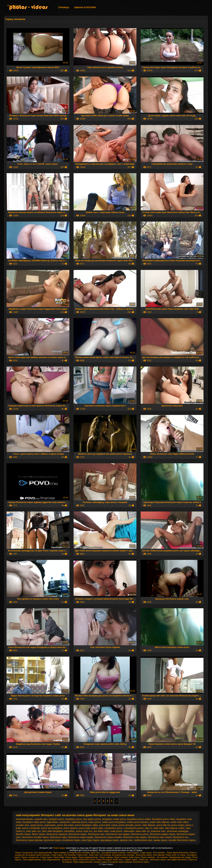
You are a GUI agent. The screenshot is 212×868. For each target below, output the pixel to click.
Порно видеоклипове (88, 857)
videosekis (129, 831)
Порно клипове (121, 857)
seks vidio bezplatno (52, 831)
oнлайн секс (22, 825)
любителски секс (143, 840)
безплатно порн (58, 837)
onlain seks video (179, 822)
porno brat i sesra (108, 825)
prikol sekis (97, 828)
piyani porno (37, 825)
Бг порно (182, 855)
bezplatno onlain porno (114, 819)
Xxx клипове (105, 855)
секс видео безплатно (177, 860)
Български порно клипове (114, 853)
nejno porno (95, 822)
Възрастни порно (70, 860)
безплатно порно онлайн (108, 837)
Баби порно (134, 857)
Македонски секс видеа (180, 857)
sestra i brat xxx (84, 831)
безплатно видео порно (162, 834)
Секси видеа (133, 853)
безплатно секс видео (135, 837)
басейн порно (23, 834)
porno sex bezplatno (52, 828)
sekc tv (148, 828)
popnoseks (50, 825)
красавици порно (110, 840)
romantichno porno (134, 828)
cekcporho (65, 822)
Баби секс (95, 853)
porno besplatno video (87, 825)
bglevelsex (53, 822)
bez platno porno (92, 819)
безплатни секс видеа (118, 834)
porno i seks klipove (145, 825)
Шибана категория (85, 8)
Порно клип (82, 855)
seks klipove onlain (175, 828)
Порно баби (59, 857)
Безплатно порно (144, 855)
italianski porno (79, 822)
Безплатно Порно (87, 860)
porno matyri (178, 825)
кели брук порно (90, 840)
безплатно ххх (180, 837)
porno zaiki (85, 828)
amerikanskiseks (24, 819)
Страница (64, 8)
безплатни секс (96, 834)
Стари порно (146, 853)
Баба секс (144, 860)
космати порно (100, 862)
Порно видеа (13, 6)
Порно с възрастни (24, 853)
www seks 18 (143, 831)
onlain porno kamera (138, 822)
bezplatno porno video (164, 819)
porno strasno (71, 828)
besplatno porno (74, 819)
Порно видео (59, 848)
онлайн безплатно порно (182, 840)
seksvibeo (69, 831)
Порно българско (104, 860)
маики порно (160, 840)
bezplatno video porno (34, 822)
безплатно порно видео (81, 837)
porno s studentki (31, 828)
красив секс (126, 840)
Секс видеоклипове (43, 853)
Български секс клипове (78, 853)
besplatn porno (56, 819)
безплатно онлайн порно (35, 837)
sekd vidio (158, 828)
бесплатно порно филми (29, 840)
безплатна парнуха (57, 834)
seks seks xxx (33, 831)
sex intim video (101, 831)
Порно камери (59, 853)
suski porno (116, 831)
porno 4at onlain (65, 825)
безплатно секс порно (160, 837)
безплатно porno (140, 834)
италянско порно (71, 840)
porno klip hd (163, 825)
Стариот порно (131, 860)
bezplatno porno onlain (139, 819)
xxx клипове (162, 857)
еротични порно (52, 840)
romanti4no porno (114, 828)
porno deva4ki (126, 825)
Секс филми (159, 855)
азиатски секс (158, 831)
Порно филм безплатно (177, 853)
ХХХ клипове (159, 853)
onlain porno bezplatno (114, 822)
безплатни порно (78, 834)
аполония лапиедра (178, 831)
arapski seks (41, 819)
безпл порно (39, 834)
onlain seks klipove (159, 822)
